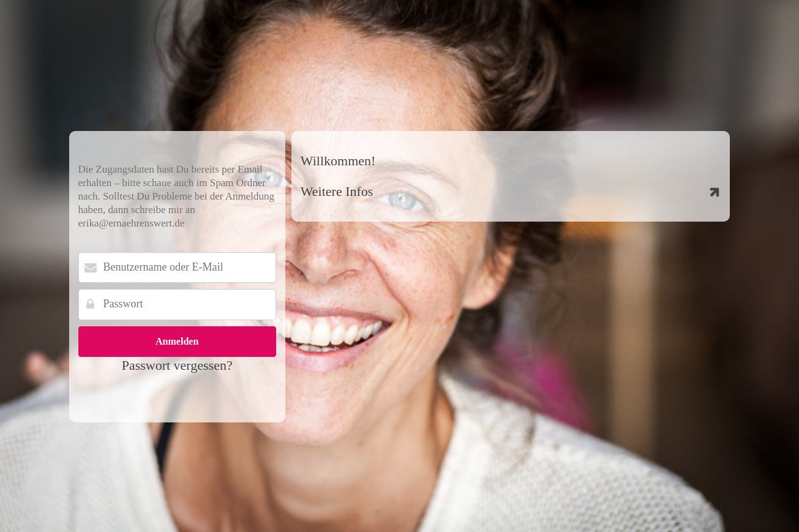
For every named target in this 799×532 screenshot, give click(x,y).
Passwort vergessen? (177, 365)
